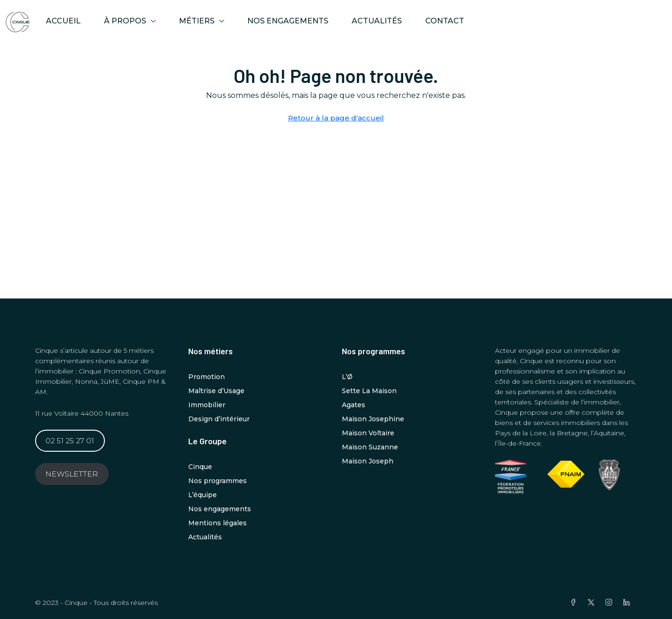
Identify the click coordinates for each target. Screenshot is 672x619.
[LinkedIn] (628, 603)
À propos (125, 21)
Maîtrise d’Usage (216, 391)
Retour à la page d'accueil (336, 118)
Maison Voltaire (368, 433)
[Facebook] (575, 603)
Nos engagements (288, 21)
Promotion (207, 377)
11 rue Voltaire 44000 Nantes (82, 413)
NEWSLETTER (72, 474)
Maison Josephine (373, 419)
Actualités (377, 21)
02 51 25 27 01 (70, 441)
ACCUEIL (63, 21)
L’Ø (347, 377)
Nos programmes (218, 481)
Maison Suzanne (370, 447)
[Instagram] (611, 603)
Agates (354, 405)
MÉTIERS (197, 21)
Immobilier (207, 405)
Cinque (200, 467)
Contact (445, 21)
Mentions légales (218, 523)
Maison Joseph (368, 461)
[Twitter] (593, 603)
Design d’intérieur (219, 419)
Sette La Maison (369, 391)
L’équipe (203, 495)
